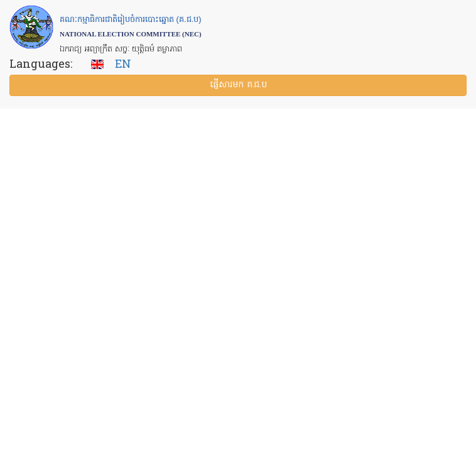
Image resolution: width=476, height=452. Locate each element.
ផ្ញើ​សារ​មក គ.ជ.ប (238, 85)
